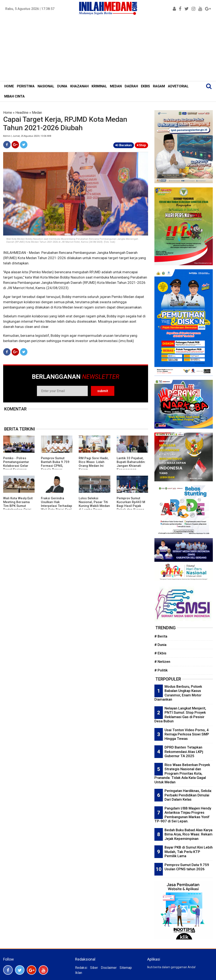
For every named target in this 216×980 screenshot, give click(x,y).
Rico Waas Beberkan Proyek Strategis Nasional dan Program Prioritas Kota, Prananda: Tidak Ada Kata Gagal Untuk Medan (182, 773)
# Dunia (160, 645)
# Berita (161, 636)
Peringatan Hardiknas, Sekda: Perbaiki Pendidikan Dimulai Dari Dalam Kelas (188, 795)
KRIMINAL (99, 86)
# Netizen (162, 662)
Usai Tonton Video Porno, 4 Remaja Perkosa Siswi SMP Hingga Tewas (187, 734)
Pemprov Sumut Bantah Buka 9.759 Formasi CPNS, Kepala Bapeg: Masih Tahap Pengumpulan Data (55, 468)
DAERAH (131, 86)
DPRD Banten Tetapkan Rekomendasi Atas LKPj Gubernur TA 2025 (184, 752)
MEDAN (116, 86)
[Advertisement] (108, 49)
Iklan (79, 973)
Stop (141, 145)
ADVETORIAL (178, 86)
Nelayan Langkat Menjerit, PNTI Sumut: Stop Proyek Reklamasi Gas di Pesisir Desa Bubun (180, 715)
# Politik (161, 670)
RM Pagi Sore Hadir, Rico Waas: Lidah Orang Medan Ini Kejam (94, 464)
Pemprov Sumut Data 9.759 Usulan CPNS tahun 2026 (187, 867)
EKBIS (145, 86)
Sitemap (126, 968)
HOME (9, 86)
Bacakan (124, 145)
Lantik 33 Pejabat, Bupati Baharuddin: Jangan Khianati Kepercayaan (131, 464)
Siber (94, 968)
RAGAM (159, 86)
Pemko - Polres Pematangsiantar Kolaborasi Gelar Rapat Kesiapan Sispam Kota (16, 466)
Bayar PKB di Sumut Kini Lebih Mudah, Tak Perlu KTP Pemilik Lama (189, 852)
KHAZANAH (79, 86)
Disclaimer (109, 968)
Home (8, 113)
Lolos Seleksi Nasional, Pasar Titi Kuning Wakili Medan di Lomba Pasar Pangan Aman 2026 (94, 506)
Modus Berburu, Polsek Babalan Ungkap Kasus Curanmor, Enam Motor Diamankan (178, 693)
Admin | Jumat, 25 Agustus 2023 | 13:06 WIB (27, 136)
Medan (37, 113)
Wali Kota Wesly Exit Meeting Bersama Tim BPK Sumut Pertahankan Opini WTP (18, 506)
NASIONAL (46, 86)
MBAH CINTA (14, 96)
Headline (22, 113)
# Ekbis (160, 653)
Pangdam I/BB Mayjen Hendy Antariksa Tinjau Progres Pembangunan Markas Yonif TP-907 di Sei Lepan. (183, 815)
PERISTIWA (26, 86)
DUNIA (62, 86)
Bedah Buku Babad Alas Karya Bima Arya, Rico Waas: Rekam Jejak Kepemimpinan (188, 834)
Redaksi (81, 968)
